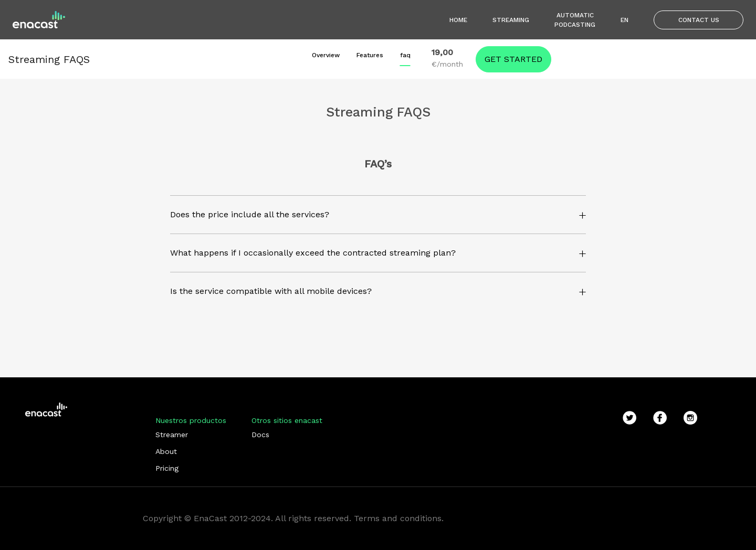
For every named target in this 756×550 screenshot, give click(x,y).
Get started (513, 59)
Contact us (699, 20)
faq (405, 55)
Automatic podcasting (575, 20)
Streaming (511, 20)
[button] (375, 215)
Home (458, 20)
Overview (326, 55)
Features (370, 55)
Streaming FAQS (49, 59)
